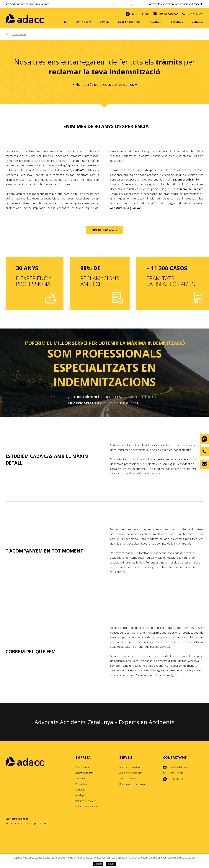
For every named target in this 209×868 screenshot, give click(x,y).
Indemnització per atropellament (26, 823)
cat (115, 4)
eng (131, 4)
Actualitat (155, 22)
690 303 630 (140, 14)
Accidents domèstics (131, 773)
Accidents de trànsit (130, 767)
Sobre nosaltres (129, 22)
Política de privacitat (86, 807)
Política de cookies (86, 801)
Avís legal (80, 795)
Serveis (105, 22)
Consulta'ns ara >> (104, 230)
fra (138, 4)
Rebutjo (111, 864)
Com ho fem (83, 22)
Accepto (98, 864)
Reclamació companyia (132, 784)
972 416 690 (195, 14)
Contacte (198, 22)
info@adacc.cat (168, 14)
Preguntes (176, 22)
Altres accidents (128, 779)
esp (122, 4)
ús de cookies (188, 858)
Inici (64, 22)
